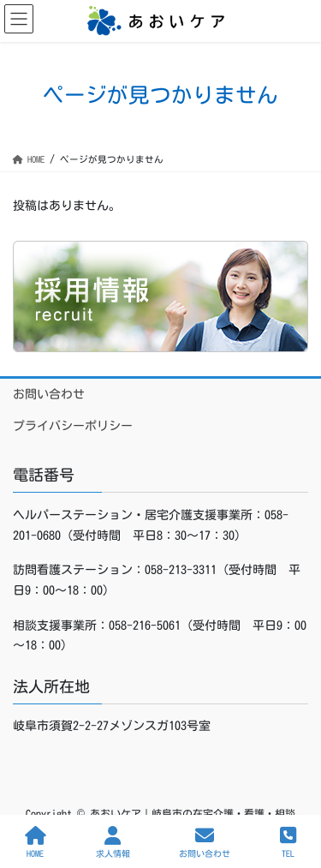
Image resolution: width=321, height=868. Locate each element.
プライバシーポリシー (73, 426)
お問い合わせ (49, 394)
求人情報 (113, 842)
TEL (288, 842)
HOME (36, 842)
